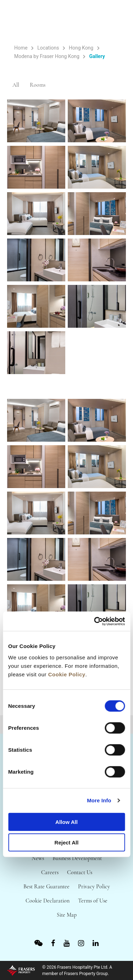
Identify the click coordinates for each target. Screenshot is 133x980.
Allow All (66, 822)
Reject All (67, 843)
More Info (99, 800)
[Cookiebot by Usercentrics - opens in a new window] (95, 621)
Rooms (38, 85)
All (16, 85)
